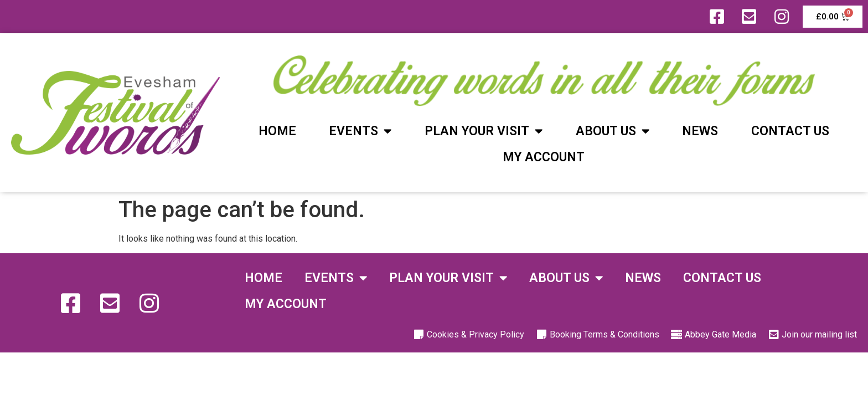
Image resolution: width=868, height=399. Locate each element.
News (700, 131)
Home (277, 131)
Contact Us (790, 131)
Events (360, 131)
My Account (544, 157)
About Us (613, 131)
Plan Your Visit (484, 131)
